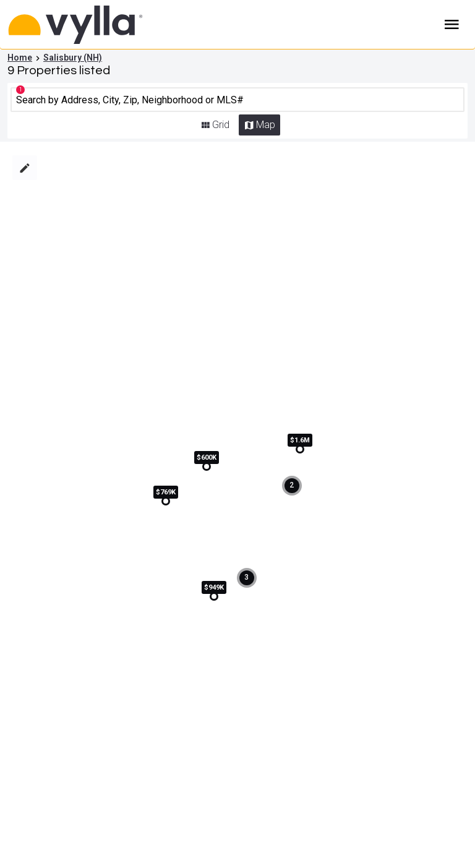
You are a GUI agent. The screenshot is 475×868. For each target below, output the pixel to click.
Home (20, 58)
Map (266, 125)
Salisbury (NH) (73, 58)
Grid (221, 125)
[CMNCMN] (238, 100)
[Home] (94, 25)
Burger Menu (452, 25)
